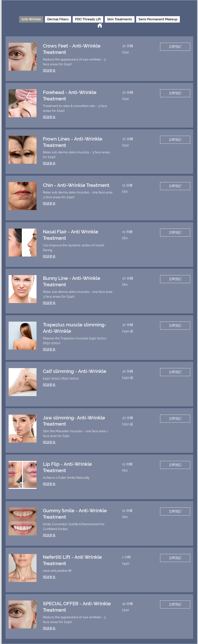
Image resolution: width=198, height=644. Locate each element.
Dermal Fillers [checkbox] (58, 19)
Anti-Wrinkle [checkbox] (31, 19)
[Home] (100, 25)
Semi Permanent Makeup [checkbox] (158, 19)
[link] (78, 49)
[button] (175, 47)
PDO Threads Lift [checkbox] (88, 19)
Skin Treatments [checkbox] (120, 19)
